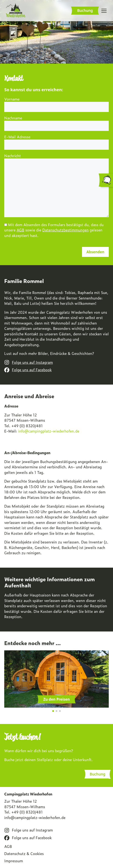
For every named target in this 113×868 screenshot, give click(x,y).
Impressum (14, 861)
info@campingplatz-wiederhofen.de (35, 818)
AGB (20, 230)
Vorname (56, 103)
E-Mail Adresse (56, 141)
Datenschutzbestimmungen (65, 230)
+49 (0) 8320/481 (27, 812)
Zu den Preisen (56, 699)
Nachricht (56, 186)
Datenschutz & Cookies (24, 854)
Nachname (56, 122)
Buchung (85, 10)
